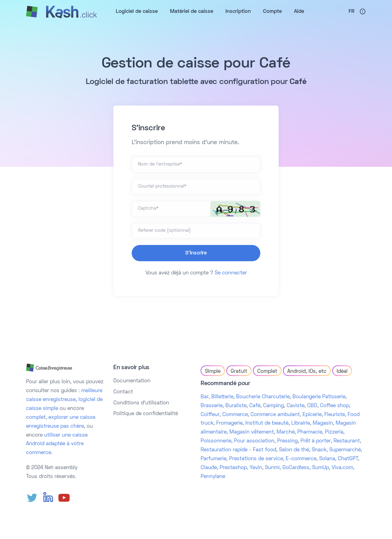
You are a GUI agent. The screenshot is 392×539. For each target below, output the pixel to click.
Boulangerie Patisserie (319, 397)
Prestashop (233, 468)
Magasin (323, 423)
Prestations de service (256, 459)
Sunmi (272, 468)
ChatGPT (348, 459)
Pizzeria (334, 432)
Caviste (296, 406)
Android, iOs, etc (307, 372)
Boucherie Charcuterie (263, 397)
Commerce (235, 415)
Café (255, 406)
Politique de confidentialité (146, 414)
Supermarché (345, 450)
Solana (327, 459)
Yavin (256, 468)
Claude (209, 468)
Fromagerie (229, 423)
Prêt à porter (316, 441)
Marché (286, 432)
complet (36, 418)
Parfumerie (213, 459)
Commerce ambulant (275, 415)
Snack (319, 450)
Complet (267, 372)
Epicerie (312, 415)
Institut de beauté (267, 423)
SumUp (320, 468)
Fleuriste (335, 415)
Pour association (254, 441)
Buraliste (236, 406)
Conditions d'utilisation (141, 403)
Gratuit (239, 372)
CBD (312, 406)
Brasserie (212, 406)
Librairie (301, 423)
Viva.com (342, 468)
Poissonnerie (216, 441)
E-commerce (301, 459)
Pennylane (213, 477)
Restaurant (347, 441)
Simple (213, 372)
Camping (273, 406)
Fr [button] (351, 12)
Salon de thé (294, 450)
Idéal (342, 372)
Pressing (287, 441)
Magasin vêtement (252, 432)
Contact (123, 392)
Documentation (132, 381)
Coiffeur (210, 415)
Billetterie (222, 397)
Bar (205, 397)
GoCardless (296, 468)
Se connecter (231, 273)
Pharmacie (310, 432)
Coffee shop (335, 406)
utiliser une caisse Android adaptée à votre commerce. (57, 444)
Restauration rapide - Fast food (238, 450)
